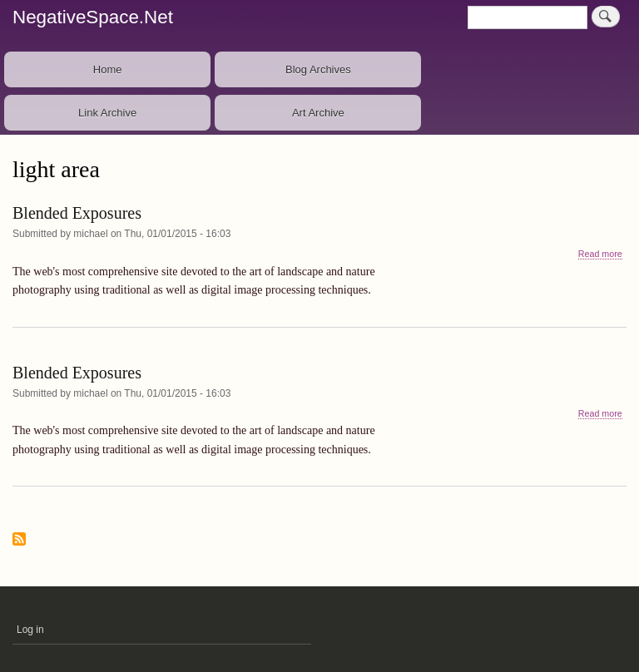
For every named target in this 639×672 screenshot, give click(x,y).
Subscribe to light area (19, 540)
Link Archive (107, 113)
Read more (600, 254)
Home (108, 69)
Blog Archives (318, 69)
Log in (30, 630)
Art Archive (318, 113)
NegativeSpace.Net (93, 17)
